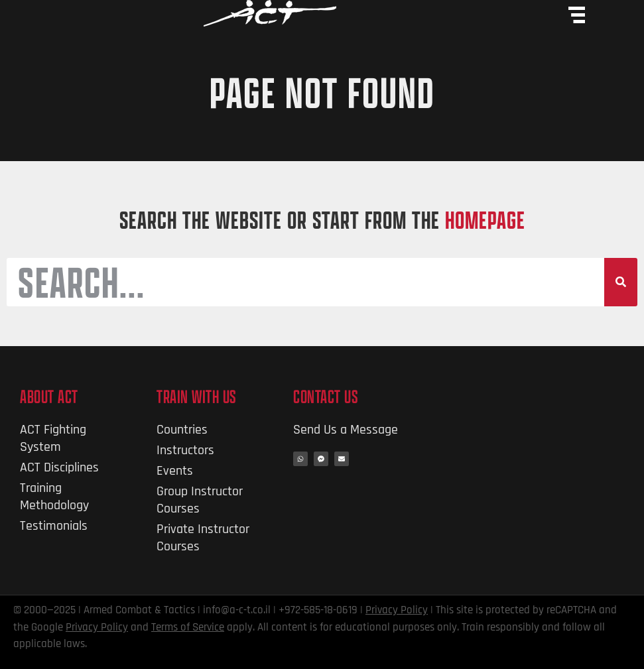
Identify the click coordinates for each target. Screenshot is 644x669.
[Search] (621, 282)
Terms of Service (188, 627)
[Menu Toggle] (577, 15)
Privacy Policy (397, 610)
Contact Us (326, 396)
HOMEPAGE (485, 220)
